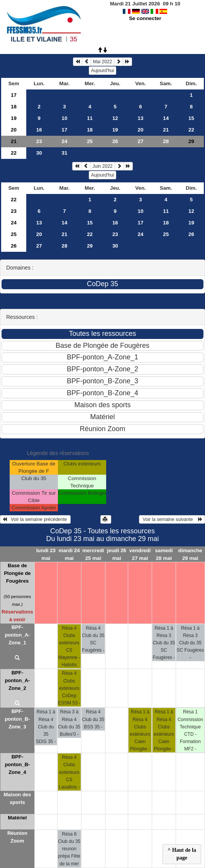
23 (39, 141)
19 (14, 118)
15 (191, 118)
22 (191, 130)
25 (90, 141)
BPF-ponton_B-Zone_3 (17, 719)
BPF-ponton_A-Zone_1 (17, 635)
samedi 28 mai (164, 554)
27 (141, 141)
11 (90, 118)
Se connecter (145, 18)
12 (115, 118)
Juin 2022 (102, 166)
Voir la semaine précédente (35, 519)
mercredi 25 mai (93, 554)
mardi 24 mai (69, 554)
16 (39, 130)
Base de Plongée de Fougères (17, 573)
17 (14, 95)
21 (166, 130)
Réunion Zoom (17, 837)
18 (14, 107)
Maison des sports (17, 798)
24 (65, 141)
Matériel (17, 818)
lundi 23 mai (46, 554)
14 (166, 118)
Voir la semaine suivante (172, 519)
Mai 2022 (102, 62)
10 (65, 118)
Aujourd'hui (103, 71)
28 (166, 141)
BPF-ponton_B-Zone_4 (17, 764)
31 (65, 153)
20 (14, 130)
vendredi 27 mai (140, 554)
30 (39, 153)
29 (90, 246)
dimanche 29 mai (190, 554)
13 (141, 118)
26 (115, 141)
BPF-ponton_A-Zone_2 (17, 680)
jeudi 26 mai (117, 554)
